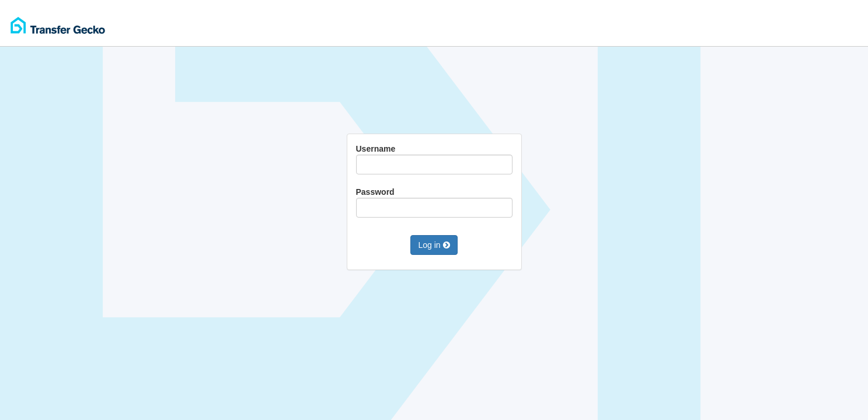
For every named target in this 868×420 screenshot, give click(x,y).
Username (434, 159)
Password (434, 202)
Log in (434, 245)
